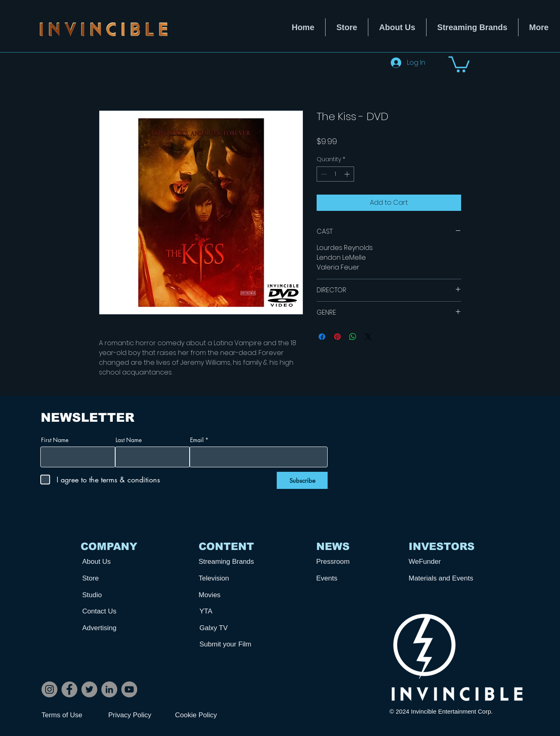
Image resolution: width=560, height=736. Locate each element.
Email (197, 440)
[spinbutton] (335, 174)
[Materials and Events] (444, 579)
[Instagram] (49, 689)
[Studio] (112, 595)
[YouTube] (129, 689)
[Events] (346, 579)
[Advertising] (112, 628)
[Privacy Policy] (137, 715)
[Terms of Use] (70, 715)
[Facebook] (69, 689)
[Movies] (229, 595)
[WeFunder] (439, 562)
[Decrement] (323, 174)
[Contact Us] (112, 612)
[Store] (112, 579)
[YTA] (230, 612)
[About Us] (112, 562)
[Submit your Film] (230, 645)
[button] (459, 64)
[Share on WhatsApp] (353, 337)
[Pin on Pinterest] (337, 337)
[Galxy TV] (230, 628)
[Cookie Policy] (204, 715)
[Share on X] (368, 337)
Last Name (129, 440)
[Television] (229, 579)
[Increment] (348, 174)
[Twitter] (89, 689)
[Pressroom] (346, 562)
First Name (55, 440)
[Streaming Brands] (229, 562)
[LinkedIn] (109, 689)
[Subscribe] (302, 480)
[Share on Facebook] (322, 337)
